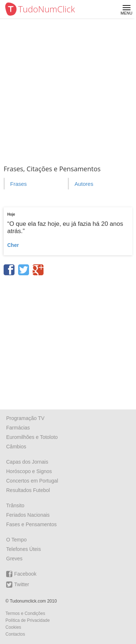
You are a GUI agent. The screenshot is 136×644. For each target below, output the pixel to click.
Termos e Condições (25, 613)
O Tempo (17, 540)
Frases (18, 184)
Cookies (13, 627)
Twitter (18, 585)
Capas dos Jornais (27, 462)
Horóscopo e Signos (29, 471)
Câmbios (16, 447)
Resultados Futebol (28, 490)
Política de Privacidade (28, 620)
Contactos (15, 634)
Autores (84, 184)
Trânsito (15, 505)
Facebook (21, 574)
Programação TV (25, 418)
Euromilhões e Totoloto (32, 437)
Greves (14, 559)
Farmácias (18, 428)
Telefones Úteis (24, 549)
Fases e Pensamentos (31, 524)
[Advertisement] (68, 90)
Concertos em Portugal (32, 481)
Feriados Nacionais (28, 515)
